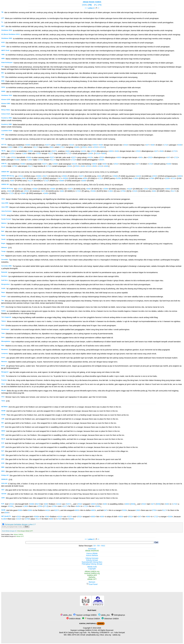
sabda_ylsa (66, 615)
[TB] (90, 5)
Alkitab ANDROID (92, 551)
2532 (126, 145)
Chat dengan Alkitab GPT (25, 531)
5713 (173, 178)
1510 (102, 147)
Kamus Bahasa (92, 555)
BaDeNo (92, 577)
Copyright (92, 569)
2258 (167, 178)
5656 (4, 178)
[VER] (84, 5)
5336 (180, 145)
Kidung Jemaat (92, 560)
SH (95, 546)
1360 (10, 147)
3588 (58, 145)
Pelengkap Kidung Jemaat (92, 564)
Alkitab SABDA (18, 534)
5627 (45, 176)
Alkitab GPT (20, 536)
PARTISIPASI (91, 624)
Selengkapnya (118, 615)
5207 (48, 145)
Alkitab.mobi (92, 567)
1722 (166, 145)
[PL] (96, 5)
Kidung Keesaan (92, 558)
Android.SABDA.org (92, 573)
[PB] (100, 5)
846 (101, 145)
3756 (21, 147)
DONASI (101, 624)
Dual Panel (92, 584)
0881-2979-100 (73, 635)
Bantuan (92, 582)
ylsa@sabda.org (92, 635)
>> (98, 8)
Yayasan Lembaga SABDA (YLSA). (84, 630)
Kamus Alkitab (92, 553)
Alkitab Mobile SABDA (92, 2)
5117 (36, 147)
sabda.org (116, 635)
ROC (103, 546)
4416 (72, 145)
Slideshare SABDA (110, 619)
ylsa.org (108, 635)
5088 (28, 145)
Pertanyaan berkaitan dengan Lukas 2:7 (20, 524)
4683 (95, 145)
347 (147, 145)
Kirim (27, 527)
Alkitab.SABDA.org (92, 571)
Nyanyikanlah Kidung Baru (92, 562)
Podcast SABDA (91, 619)
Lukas (90, 8)
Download (92, 549)
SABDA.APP (92, 575)
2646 (77, 147)
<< (86, 8)
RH (99, 546)
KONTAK (82, 624)
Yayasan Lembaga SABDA (85, 615)
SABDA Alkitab (73, 619)
